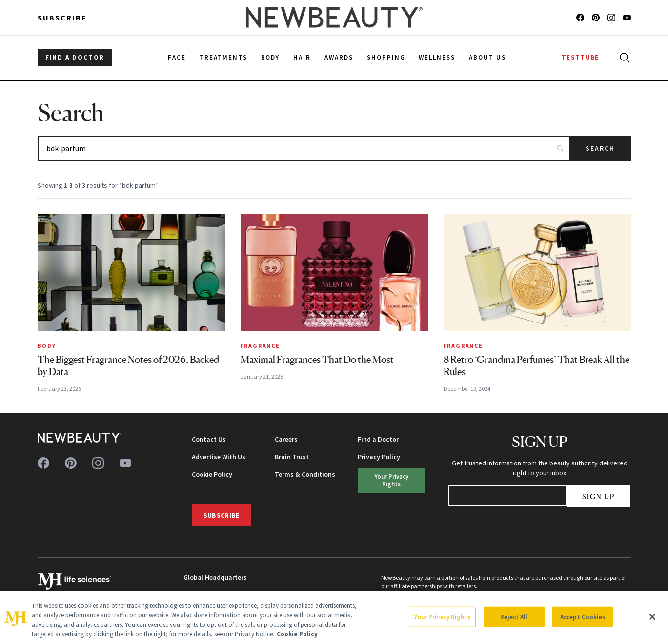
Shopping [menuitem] (386, 57)
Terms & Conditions (305, 474)
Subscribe (62, 18)
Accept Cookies (583, 617)
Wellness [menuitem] (437, 57)
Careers (286, 439)
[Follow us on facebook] (580, 18)
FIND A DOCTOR (75, 57)
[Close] (652, 617)
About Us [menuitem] (487, 57)
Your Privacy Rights (392, 480)
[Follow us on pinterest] (596, 18)
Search (600, 148)
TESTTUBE (580, 57)
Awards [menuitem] (339, 57)
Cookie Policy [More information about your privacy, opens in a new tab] (297, 634)
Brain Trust (292, 457)
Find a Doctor (378, 439)
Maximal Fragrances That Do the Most (317, 360)
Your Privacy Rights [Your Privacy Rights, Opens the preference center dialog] (442, 617)
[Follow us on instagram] (611, 18)
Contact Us (209, 439)
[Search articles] (304, 148)
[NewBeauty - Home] (334, 18)
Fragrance (260, 346)
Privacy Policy (379, 457)
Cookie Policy (212, 474)
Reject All (514, 617)
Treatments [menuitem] (223, 57)
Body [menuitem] (271, 57)
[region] (334, 618)
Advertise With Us (219, 457)
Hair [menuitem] (302, 57)
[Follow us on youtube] (627, 18)
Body (47, 346)
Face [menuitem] (177, 57)
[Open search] (623, 58)
